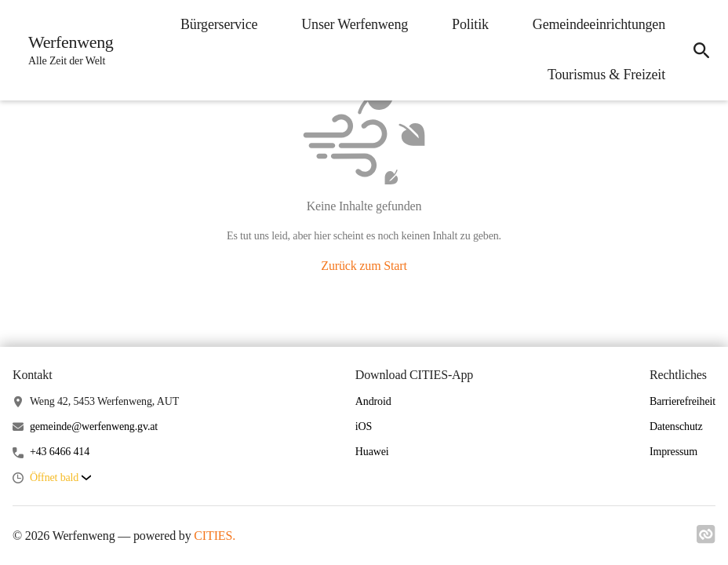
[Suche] (701, 50)
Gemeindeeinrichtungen (599, 24)
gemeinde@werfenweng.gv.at (94, 426)
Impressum (673, 452)
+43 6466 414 (60, 452)
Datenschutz (676, 426)
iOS (364, 426)
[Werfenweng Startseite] (66, 50)
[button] (60, 478)
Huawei (372, 452)
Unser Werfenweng (355, 24)
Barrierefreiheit (682, 401)
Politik (470, 24)
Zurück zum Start (364, 266)
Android (373, 401)
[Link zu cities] (706, 534)
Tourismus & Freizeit (606, 75)
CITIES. (215, 536)
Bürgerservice (219, 24)
